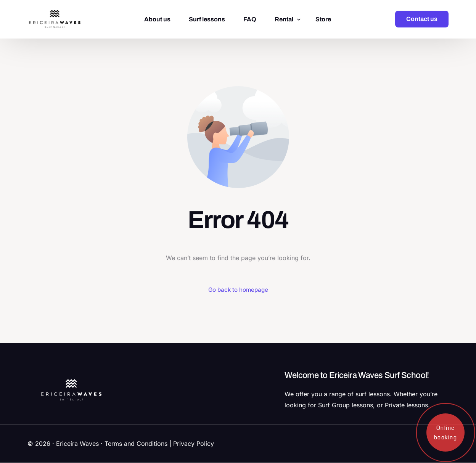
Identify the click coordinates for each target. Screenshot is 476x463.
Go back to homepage (238, 290)
